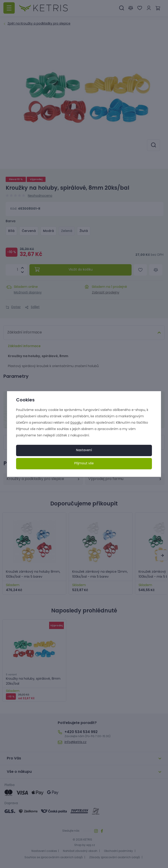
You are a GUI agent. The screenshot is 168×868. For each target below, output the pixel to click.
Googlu (76, 423)
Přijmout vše (84, 464)
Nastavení (84, 450)
